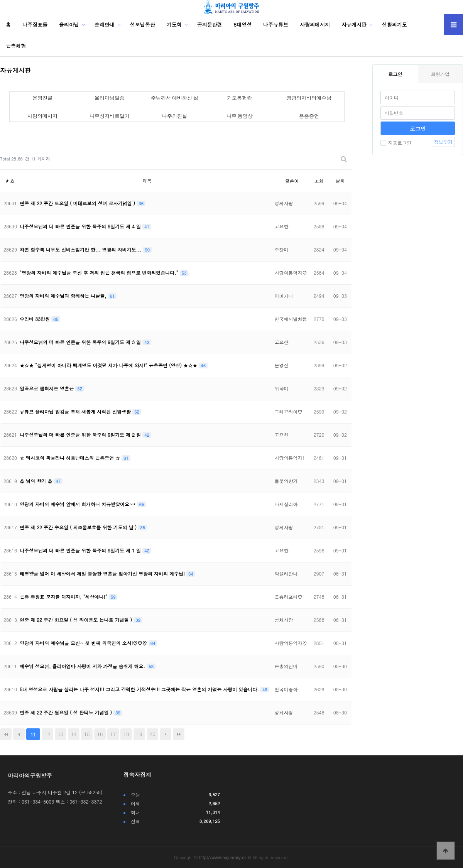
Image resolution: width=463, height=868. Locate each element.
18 (126, 734)
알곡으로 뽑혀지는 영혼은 (47, 388)
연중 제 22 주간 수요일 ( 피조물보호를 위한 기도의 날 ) (79, 527)
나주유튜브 (276, 24)
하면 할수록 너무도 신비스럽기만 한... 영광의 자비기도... (81, 249)
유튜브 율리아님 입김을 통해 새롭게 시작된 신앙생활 (76, 411)
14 (74, 734)
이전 (19, 734)
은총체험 (16, 46)
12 (47, 734)
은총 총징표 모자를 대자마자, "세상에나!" (64, 597)
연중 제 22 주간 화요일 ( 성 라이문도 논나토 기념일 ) (77, 620)
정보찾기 (443, 142)
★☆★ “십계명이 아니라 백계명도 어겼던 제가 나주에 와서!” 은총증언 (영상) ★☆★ (109, 365)
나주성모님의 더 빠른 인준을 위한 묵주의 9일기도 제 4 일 (81, 226)
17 (113, 734)
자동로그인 (396, 143)
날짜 (340, 181)
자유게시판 (354, 24)
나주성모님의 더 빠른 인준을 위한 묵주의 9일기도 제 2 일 (81, 435)
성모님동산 (143, 24)
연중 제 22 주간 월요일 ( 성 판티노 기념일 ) (67, 712)
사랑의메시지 (315, 24)
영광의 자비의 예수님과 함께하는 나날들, (64, 296)
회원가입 (440, 74)
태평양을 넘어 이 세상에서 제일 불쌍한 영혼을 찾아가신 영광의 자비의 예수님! (103, 573)
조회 (319, 181)
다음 (166, 734)
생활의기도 (395, 24)
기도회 (174, 24)
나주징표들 (35, 24)
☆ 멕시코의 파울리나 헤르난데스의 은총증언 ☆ (71, 458)
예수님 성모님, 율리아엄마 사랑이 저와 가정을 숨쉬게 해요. (83, 666)
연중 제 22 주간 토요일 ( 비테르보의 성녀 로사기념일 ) (78, 203)
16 (100, 734)
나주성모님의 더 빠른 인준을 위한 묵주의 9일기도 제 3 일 (81, 342)
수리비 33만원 (35, 319)
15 (87, 734)
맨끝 (179, 734)
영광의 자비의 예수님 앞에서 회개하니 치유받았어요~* (79, 504)
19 (139, 734)
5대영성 (243, 24)
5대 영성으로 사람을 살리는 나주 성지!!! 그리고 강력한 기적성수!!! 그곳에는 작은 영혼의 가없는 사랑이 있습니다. (140, 689)
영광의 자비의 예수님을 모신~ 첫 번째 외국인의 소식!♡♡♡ (84, 643)
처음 (6, 734)
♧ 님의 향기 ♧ (37, 481)
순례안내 (105, 24)
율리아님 (69, 24)
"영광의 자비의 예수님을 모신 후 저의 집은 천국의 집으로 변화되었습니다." (100, 273)
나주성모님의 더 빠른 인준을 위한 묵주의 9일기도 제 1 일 (81, 550)
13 (60, 734)
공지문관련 (210, 24)
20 (153, 734)
